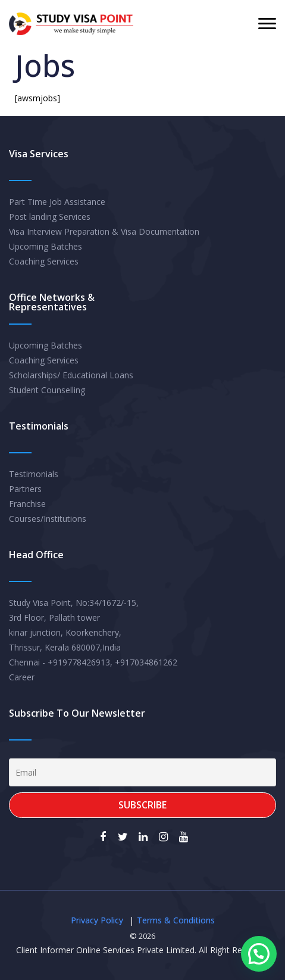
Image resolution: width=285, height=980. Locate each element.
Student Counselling (47, 390)
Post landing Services (50, 217)
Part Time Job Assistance (57, 202)
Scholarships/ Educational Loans (71, 375)
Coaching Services (44, 261)
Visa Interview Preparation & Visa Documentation (104, 231)
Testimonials (34, 474)
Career (22, 677)
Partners (25, 489)
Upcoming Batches (46, 246)
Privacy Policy (97, 920)
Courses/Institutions (48, 519)
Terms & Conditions (176, 920)
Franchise (27, 504)
